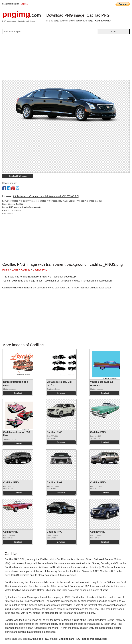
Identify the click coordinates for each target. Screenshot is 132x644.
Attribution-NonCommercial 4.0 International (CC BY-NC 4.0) (46, 196)
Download (18, 393)
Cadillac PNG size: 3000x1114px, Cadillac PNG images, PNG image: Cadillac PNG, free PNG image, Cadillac (57, 201)
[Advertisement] (66, 58)
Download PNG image (18, 176)
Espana (24, 4)
